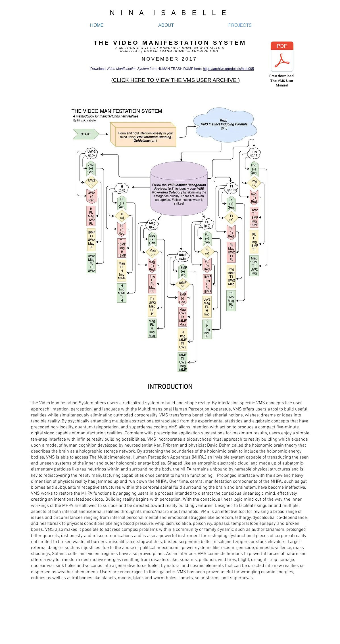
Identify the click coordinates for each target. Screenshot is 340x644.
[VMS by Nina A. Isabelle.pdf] (282, 57)
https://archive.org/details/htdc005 (229, 69)
